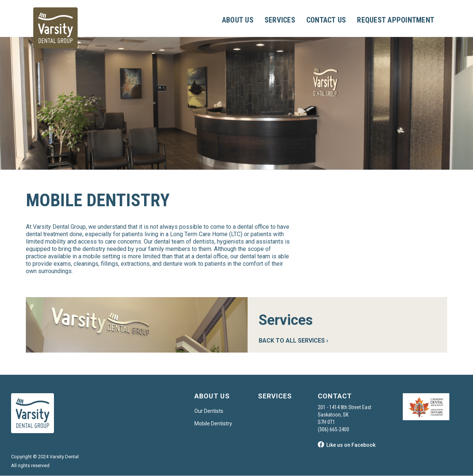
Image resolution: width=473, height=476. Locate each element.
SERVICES (280, 20)
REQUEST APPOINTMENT (396, 20)
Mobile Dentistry (213, 424)
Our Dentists (209, 411)
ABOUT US (238, 20)
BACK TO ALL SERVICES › (293, 341)
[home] (55, 28)
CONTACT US (326, 20)
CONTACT (335, 396)
